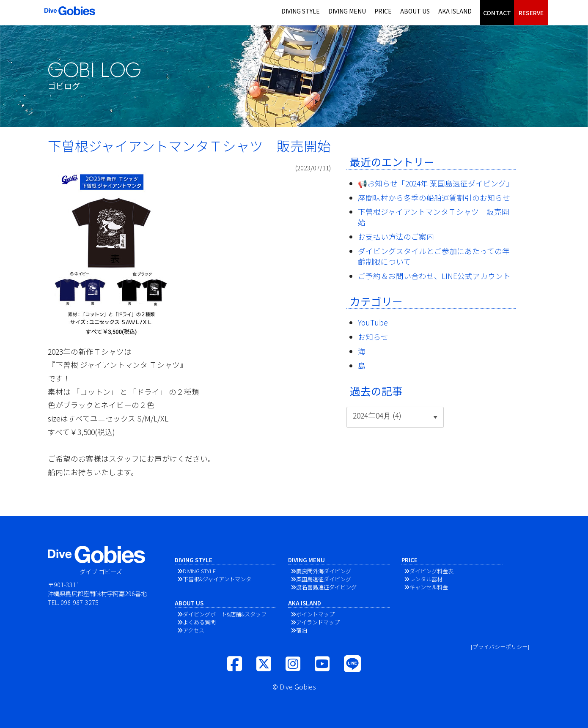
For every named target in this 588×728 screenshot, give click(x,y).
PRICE (383, 11)
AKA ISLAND (455, 11)
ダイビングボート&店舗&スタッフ (225, 614)
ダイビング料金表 (431, 571)
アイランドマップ (318, 622)
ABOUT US (415, 11)
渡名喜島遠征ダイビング (326, 587)
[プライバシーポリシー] (500, 647)
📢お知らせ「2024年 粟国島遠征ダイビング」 (436, 183)
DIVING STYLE (301, 11)
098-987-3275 (80, 602)
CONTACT (497, 13)
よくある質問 (199, 622)
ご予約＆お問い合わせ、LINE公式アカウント (434, 276)
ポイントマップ (315, 614)
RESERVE (531, 13)
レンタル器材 (426, 579)
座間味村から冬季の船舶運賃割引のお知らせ (434, 198)
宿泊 (302, 630)
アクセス (194, 630)
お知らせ (373, 337)
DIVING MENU (347, 11)
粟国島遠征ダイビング (324, 579)
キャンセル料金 (429, 587)
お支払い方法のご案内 (396, 237)
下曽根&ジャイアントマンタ (217, 579)
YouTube (373, 322)
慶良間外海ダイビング (324, 571)
